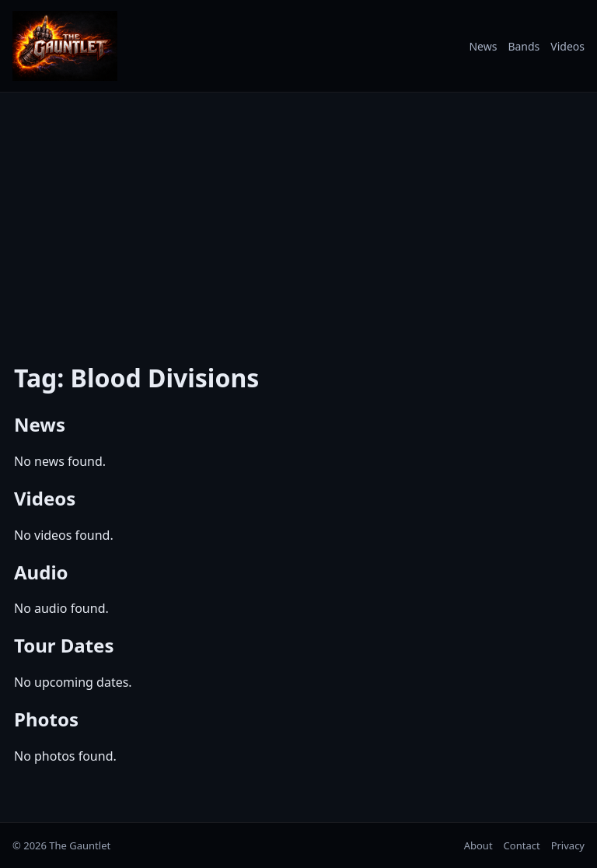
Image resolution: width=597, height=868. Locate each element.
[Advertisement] (298, 214)
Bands (524, 46)
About (478, 845)
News (483, 46)
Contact (522, 845)
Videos (567, 46)
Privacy (568, 845)
